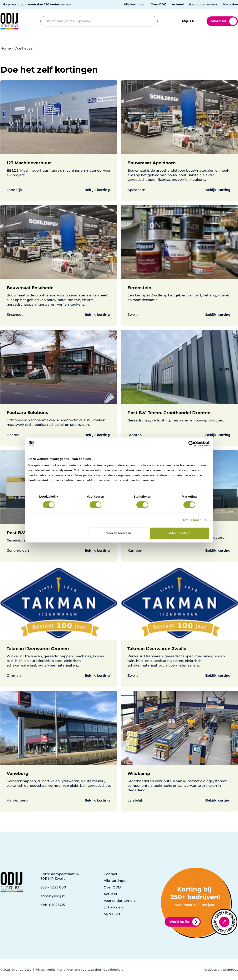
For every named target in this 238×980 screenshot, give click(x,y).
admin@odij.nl (53, 896)
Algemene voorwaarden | (83, 970)
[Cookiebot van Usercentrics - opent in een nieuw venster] (191, 444)
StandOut (231, 970)
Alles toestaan (180, 533)
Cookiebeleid (113, 970)
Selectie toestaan (118, 533)
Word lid (224, 21)
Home (6, 48)
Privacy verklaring (48, 970)
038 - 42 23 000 (53, 887)
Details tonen (192, 520)
